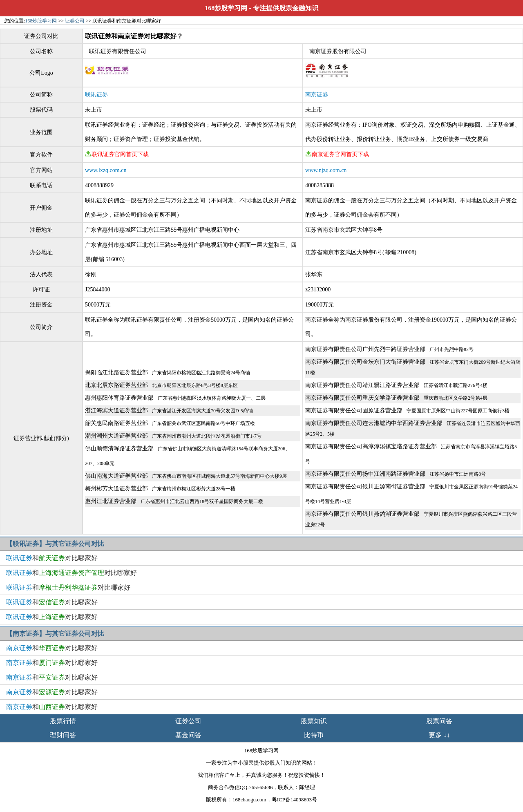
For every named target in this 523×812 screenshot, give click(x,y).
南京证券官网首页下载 (337, 154)
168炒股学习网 (226, 8)
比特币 (314, 735)
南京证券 (317, 95)
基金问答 (188, 735)
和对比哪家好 (52, 558)
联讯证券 (96, 95)
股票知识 (314, 721)
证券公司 (75, 21)
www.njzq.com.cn (326, 170)
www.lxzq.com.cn (106, 170)
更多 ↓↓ (439, 735)
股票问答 (439, 721)
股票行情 (63, 721)
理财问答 (63, 735)
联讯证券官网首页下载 (117, 154)
